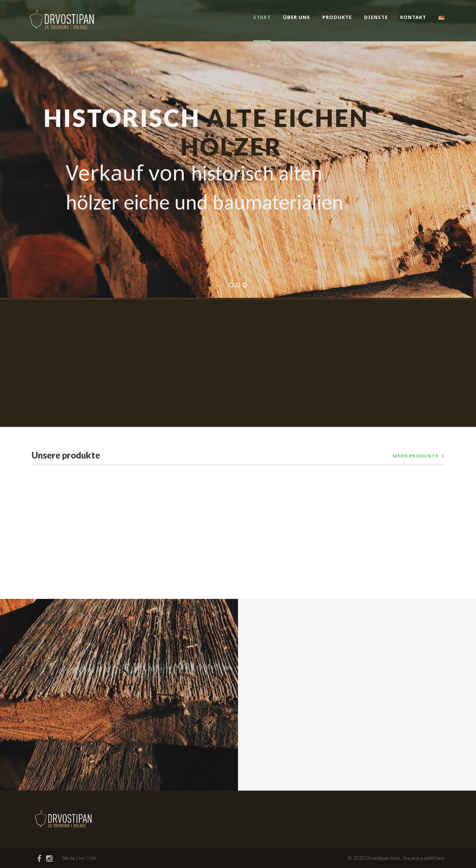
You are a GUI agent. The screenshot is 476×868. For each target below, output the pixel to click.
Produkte (337, 17)
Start (262, 17)
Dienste (376, 17)
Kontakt (413, 17)
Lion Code (86, 858)
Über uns (297, 17)
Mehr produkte (416, 456)
